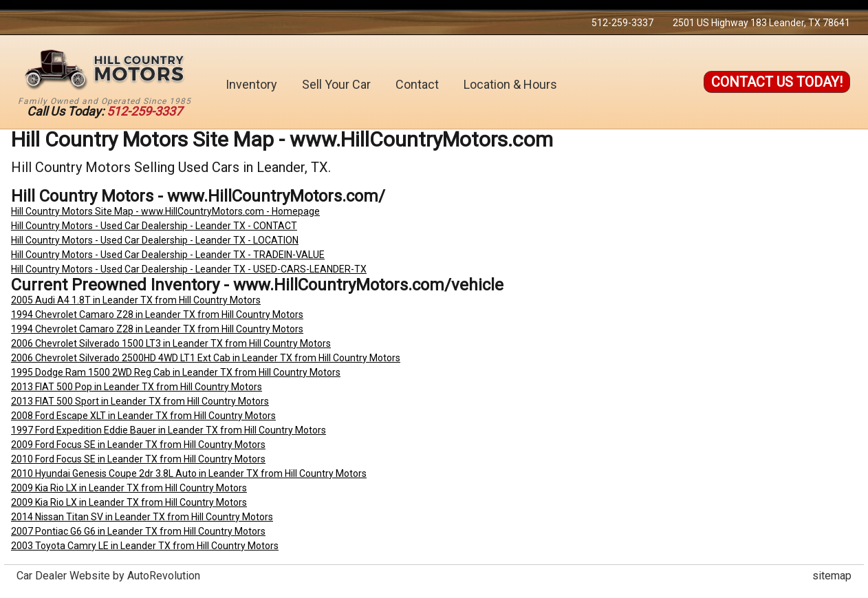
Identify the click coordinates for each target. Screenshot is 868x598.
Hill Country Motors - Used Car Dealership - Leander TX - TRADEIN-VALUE (168, 255)
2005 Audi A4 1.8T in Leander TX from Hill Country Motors (136, 300)
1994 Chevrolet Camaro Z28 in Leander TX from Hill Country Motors (157, 314)
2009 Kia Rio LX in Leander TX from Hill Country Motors (129, 488)
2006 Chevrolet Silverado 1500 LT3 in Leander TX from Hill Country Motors (171, 343)
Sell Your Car (336, 84)
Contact (417, 84)
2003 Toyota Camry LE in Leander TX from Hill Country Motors (145, 546)
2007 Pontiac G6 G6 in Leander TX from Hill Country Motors (138, 531)
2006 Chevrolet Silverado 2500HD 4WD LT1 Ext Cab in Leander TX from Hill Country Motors (206, 358)
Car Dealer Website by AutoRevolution (108, 576)
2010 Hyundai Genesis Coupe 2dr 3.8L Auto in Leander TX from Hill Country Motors (189, 473)
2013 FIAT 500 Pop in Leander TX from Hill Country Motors (137, 387)
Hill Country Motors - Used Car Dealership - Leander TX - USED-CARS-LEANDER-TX (189, 269)
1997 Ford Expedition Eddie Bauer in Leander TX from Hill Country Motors (169, 430)
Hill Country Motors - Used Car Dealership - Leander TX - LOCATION (155, 240)
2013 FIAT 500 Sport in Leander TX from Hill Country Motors (140, 401)
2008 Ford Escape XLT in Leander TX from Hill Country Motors (143, 416)
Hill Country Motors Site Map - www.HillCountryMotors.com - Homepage (165, 211)
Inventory (251, 84)
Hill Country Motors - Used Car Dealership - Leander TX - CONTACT (154, 226)
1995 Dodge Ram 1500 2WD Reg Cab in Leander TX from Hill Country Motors (176, 372)
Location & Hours (510, 84)
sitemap (832, 576)
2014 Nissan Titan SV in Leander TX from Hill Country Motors (142, 517)
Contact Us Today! (777, 82)
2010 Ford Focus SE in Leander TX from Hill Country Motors (138, 459)
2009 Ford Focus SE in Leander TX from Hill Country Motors (138, 445)
